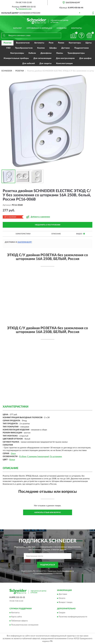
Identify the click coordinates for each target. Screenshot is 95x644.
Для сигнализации (42, 58)
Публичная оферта (19, 621)
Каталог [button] (18, 28)
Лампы (60, 53)
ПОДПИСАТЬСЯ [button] (47, 565)
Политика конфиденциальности (73, 617)
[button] (24, 9)
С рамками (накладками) (38, 457)
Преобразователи (24, 48)
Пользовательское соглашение (25, 625)
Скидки (62, 613)
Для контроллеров (65, 58)
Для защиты (45, 63)
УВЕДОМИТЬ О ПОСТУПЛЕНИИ (47, 225)
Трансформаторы (76, 53)
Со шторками (56, 457)
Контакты (77, 28)
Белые (12, 460)
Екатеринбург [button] (25, 242)
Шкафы (53, 48)
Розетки (7, 43)
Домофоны (46, 53)
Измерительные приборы (16, 58)
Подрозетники (82, 48)
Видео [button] (81, 234)
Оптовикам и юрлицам (39, 28)
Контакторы (75, 43)
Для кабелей (29, 63)
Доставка (63, 594)
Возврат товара (66, 602)
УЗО (8, 48)
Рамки (61, 43)
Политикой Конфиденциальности (61, 571)
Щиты (89, 43)
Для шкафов (85, 58)
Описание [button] (56, 234)
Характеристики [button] (23, 234)
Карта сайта (16, 617)
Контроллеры (17, 53)
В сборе (23, 457)
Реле (51, 43)
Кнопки (41, 48)
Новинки (62, 28)
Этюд (13, 454)
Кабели (32, 53)
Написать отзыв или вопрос (48, 512)
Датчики (66, 48)
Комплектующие (64, 63)
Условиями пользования (43, 573)
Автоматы (39, 43)
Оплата (62, 598)
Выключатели (23, 43)
